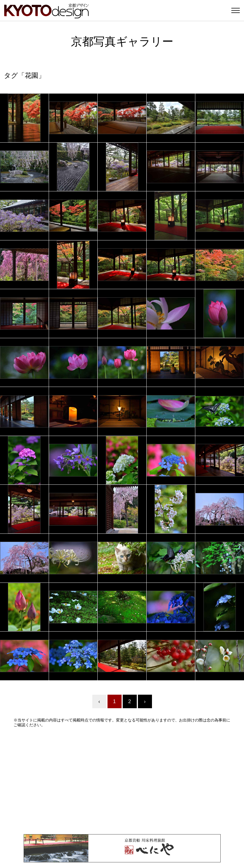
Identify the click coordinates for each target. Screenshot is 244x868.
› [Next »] (145, 701)
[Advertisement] (122, 781)
